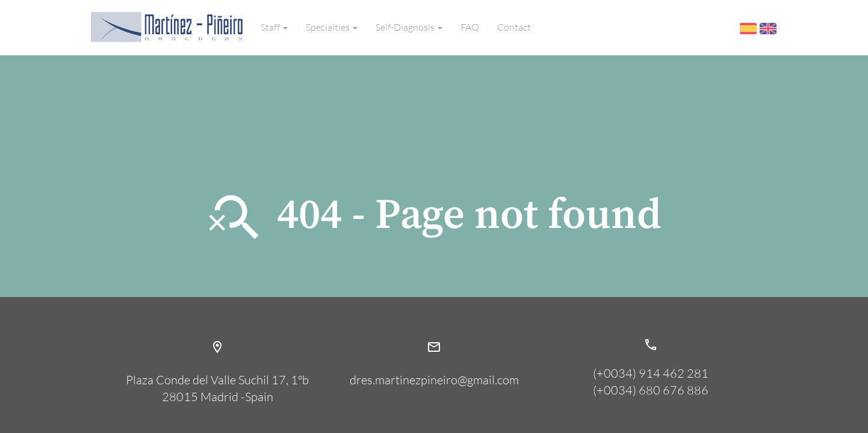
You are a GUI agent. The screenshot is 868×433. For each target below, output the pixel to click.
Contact (514, 27)
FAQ (470, 27)
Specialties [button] (332, 27)
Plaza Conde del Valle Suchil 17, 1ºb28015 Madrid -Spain (217, 364)
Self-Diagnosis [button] (409, 27)
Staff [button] (274, 27)
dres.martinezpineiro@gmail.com (434, 356)
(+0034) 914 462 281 (651, 373)
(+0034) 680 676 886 (651, 390)
